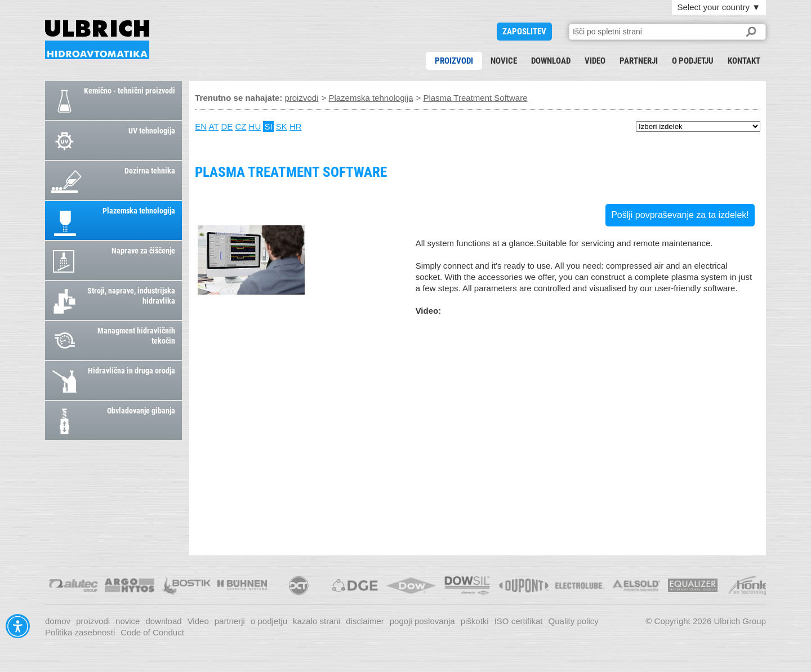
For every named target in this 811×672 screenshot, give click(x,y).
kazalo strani (317, 621)
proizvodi (454, 61)
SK (282, 126)
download (551, 61)
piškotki (475, 621)
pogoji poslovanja (422, 621)
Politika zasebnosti (80, 632)
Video (595, 61)
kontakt (744, 61)
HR (296, 126)
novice (504, 61)
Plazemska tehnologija (371, 98)
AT (213, 126)
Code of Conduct (152, 632)
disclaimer (365, 621)
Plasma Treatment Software (97, 40)
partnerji (639, 61)
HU (255, 126)
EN (201, 126)
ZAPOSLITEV (524, 32)
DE (227, 126)
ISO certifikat (519, 621)
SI (268, 126)
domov (58, 621)
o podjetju (693, 61)
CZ (240, 126)
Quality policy (574, 621)
